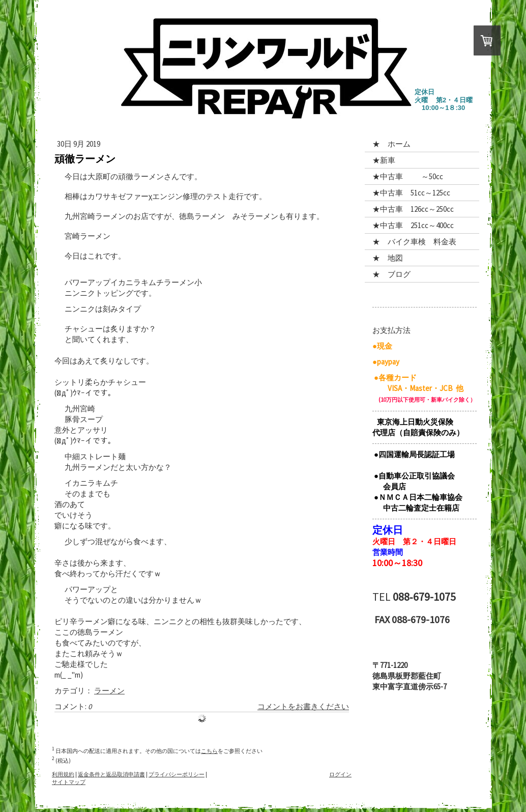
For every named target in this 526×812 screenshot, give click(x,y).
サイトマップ (69, 782)
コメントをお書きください (303, 706)
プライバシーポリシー (177, 774)
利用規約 (63, 774)
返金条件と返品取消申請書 (111, 774)
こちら (209, 751)
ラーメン (109, 691)
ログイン (340, 774)
